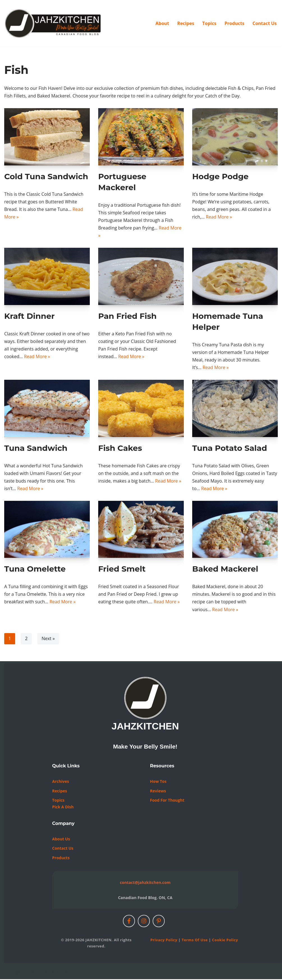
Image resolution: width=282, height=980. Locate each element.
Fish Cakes (120, 448)
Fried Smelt (122, 569)
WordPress (57, 973)
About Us (61, 839)
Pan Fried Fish (127, 316)
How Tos (158, 782)
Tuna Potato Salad (230, 448)
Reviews (158, 791)
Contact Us (264, 23)
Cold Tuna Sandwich (46, 176)
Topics (209, 23)
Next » (48, 639)
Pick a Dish (63, 808)
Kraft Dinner (29, 316)
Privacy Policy (164, 941)
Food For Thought (167, 801)
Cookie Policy (225, 941)
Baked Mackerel (225, 569)
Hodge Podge (220, 176)
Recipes (185, 23)
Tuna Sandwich (36, 448)
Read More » (219, 217)
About (162, 23)
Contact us (63, 849)
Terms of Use (195, 941)
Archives (61, 782)
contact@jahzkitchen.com (145, 883)
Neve (10, 973)
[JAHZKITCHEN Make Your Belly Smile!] (53, 23)
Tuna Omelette (35, 569)
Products (234, 23)
